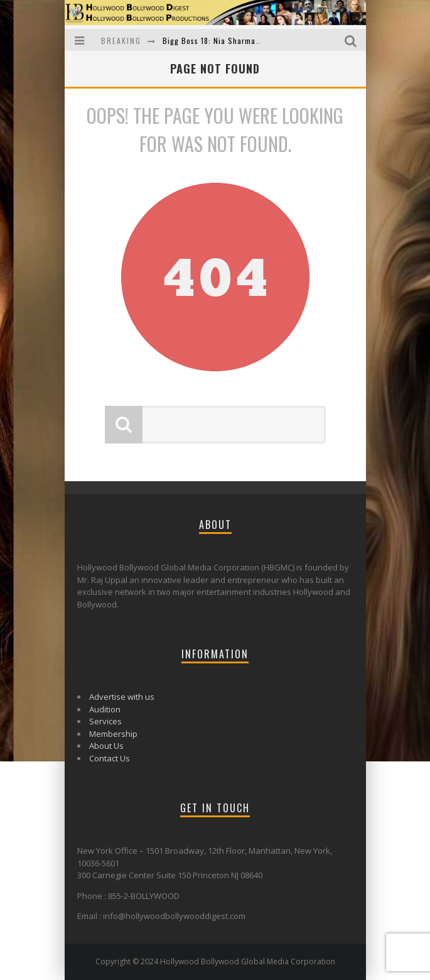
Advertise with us (122, 697)
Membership (113, 734)
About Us (106, 746)
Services (105, 721)
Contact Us (110, 758)
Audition (105, 709)
